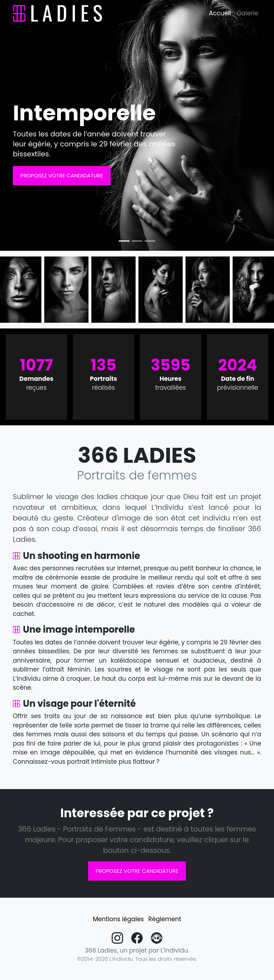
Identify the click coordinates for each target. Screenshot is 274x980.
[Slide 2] (137, 241)
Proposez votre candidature (62, 175)
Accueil (220, 13)
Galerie (247, 13)
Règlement (165, 919)
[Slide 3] (150, 241)
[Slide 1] (124, 241)
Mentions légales (118, 919)
